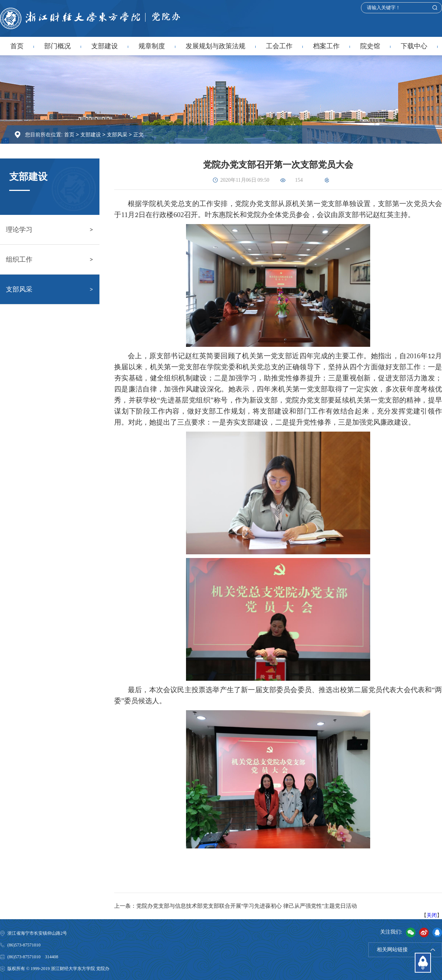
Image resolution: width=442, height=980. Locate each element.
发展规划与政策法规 (215, 46)
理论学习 (19, 230)
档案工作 (326, 46)
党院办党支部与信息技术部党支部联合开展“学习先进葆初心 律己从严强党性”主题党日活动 (247, 906)
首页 (17, 46)
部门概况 (57, 46)
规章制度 (152, 46)
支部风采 (117, 135)
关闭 (432, 915)
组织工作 (19, 259)
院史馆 (370, 46)
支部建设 (105, 46)
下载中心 (414, 46)
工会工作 (279, 46)
